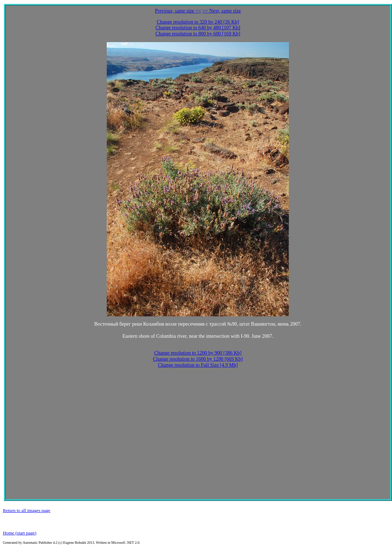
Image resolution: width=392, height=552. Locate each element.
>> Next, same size (222, 11)
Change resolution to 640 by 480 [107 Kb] (198, 28)
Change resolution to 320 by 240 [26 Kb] (198, 22)
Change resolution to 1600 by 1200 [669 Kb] (198, 359)
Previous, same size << (178, 11)
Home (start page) (20, 533)
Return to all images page (27, 510)
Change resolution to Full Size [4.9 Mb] (198, 365)
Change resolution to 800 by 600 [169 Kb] (198, 34)
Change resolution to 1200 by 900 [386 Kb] (198, 353)
